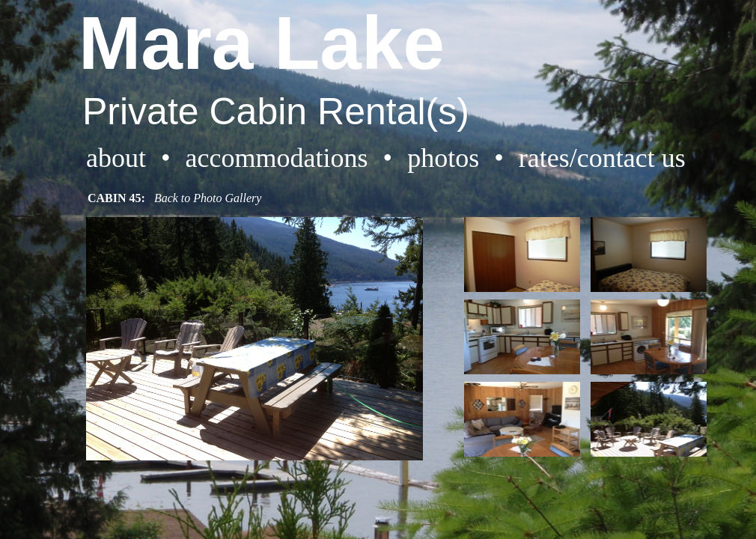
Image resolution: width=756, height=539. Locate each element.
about (116, 158)
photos (443, 158)
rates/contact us (602, 158)
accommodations (277, 158)
